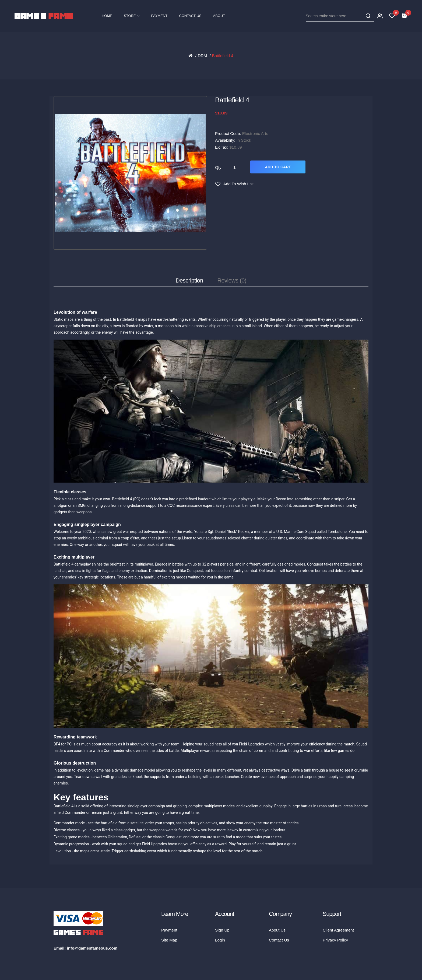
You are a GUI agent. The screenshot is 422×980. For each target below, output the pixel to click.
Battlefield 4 (223, 56)
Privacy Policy (335, 940)
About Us (277, 930)
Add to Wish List (238, 184)
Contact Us (279, 940)
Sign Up (222, 930)
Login (220, 940)
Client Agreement (338, 930)
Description (189, 280)
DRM (202, 56)
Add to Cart (278, 167)
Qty (218, 167)
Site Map (169, 940)
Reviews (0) (232, 280)
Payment (169, 930)
